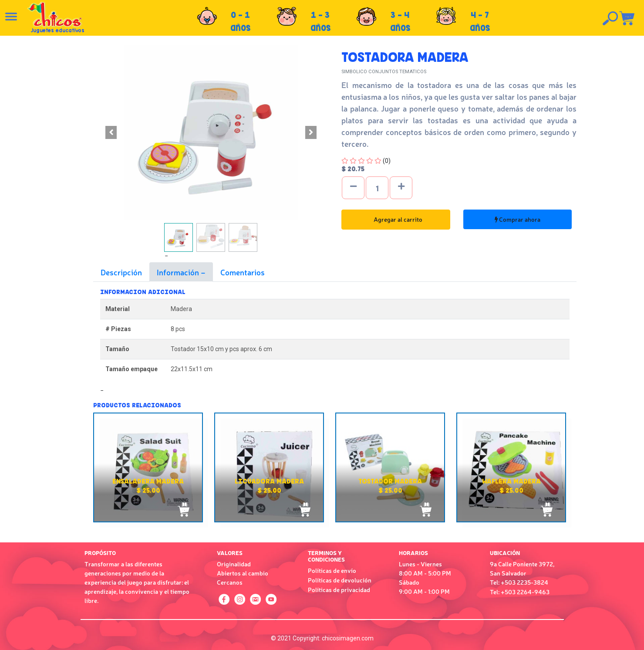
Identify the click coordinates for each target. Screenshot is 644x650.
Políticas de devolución (340, 580)
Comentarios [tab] (243, 272)
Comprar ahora (518, 219)
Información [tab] (179, 272)
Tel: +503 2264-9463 (520, 592)
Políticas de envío (332, 570)
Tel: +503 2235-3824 (519, 582)
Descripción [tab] (121, 272)
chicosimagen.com (348, 638)
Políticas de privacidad (339, 589)
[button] (111, 132)
